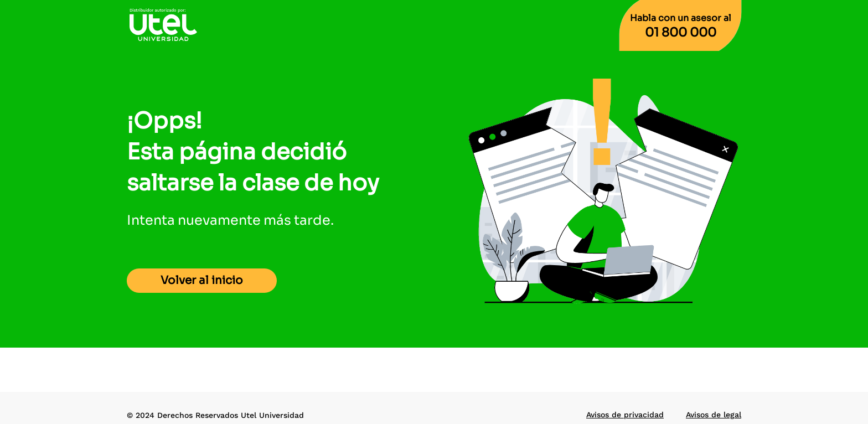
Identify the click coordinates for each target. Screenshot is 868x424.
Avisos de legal (714, 415)
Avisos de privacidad (625, 415)
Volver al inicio (202, 280)
